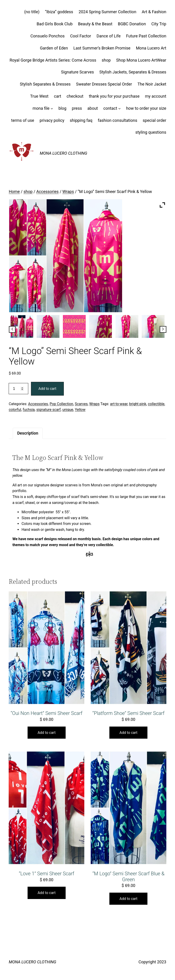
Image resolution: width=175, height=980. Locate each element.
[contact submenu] (120, 108)
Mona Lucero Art (151, 48)
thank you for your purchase (114, 96)
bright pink (138, 404)
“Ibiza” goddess (59, 12)
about (93, 108)
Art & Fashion (154, 12)
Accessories (47, 192)
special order (154, 120)
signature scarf (48, 410)
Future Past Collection (146, 36)
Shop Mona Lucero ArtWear (141, 60)
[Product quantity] (18, 389)
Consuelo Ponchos (47, 36)
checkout (75, 96)
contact (110, 108)
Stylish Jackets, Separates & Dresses (133, 72)
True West (39, 96)
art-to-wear (119, 404)
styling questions (151, 132)
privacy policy (52, 120)
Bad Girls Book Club (55, 24)
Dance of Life (109, 36)
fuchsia (29, 410)
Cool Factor (81, 36)
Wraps (68, 192)
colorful (15, 410)
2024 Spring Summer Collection (107, 12)
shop (106, 60)
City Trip (159, 24)
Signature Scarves (77, 72)
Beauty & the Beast (95, 24)
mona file (41, 108)
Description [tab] (28, 433)
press (77, 108)
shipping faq (81, 120)
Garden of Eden (54, 48)
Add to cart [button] (47, 733)
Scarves (81, 404)
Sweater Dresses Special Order (104, 84)
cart (58, 96)
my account (156, 96)
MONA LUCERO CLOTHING (63, 153)
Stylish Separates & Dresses (45, 84)
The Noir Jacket (152, 84)
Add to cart (48, 389)
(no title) (32, 12)
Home (14, 192)
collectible (156, 404)
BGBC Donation (132, 24)
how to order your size (146, 108)
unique (68, 410)
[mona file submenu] (52, 108)
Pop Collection (61, 404)
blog (62, 108)
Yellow (80, 410)
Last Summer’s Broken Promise (102, 48)
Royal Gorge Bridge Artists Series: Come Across (53, 60)
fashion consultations (117, 120)
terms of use (23, 120)
